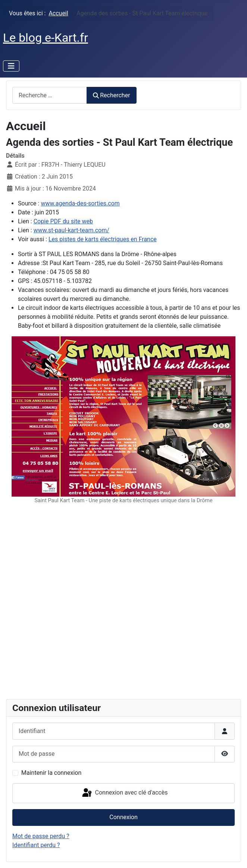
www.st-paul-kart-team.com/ (71, 230)
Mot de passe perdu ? (41, 836)
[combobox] (50, 95)
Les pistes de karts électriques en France (103, 239)
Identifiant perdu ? (36, 845)
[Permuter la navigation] (11, 66)
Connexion (123, 817)
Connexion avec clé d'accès (124, 793)
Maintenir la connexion (51, 773)
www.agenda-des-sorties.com (80, 203)
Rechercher (112, 95)
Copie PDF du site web (63, 221)
